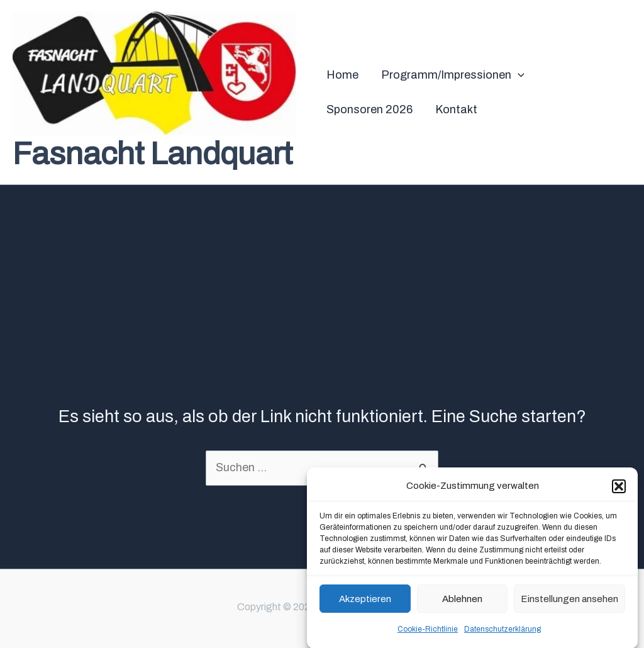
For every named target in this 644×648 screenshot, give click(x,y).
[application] (518, 75)
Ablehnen (462, 603)
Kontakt (456, 109)
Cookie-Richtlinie (428, 633)
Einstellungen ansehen (569, 603)
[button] (619, 490)
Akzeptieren (365, 603)
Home (342, 75)
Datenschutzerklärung (502, 633)
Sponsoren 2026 (369, 109)
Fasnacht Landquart (153, 154)
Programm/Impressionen (453, 75)
